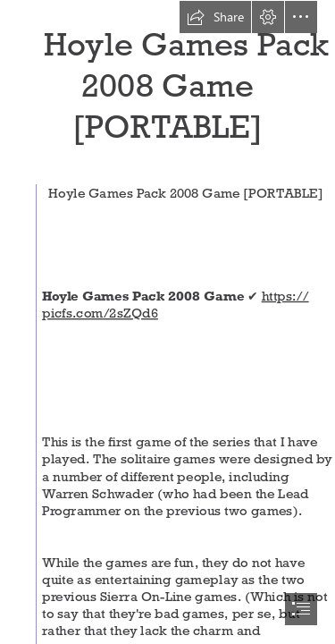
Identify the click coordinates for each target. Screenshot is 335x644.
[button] (215, 17)
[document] (167, 322)
